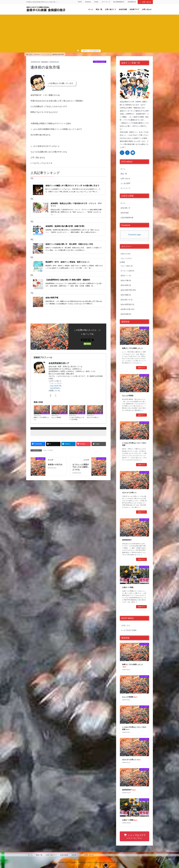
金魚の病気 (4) (126, 285)
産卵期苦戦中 (127, 540)
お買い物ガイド (51, 855)
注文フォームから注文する (91, 51)
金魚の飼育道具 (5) (127, 304)
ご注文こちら (125, 625)
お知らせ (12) (125, 254)
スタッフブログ (100, 62)
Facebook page (134, 235)
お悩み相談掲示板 (127, 218)
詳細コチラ (141, 368)
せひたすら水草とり (93, 421)
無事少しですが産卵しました (41, 422)
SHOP (80, 2)
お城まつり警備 (128, 587)
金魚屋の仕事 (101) (127, 309)
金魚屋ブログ (76, 855)
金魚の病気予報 (56, 390)
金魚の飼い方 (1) (127, 300)
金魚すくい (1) (126, 275)
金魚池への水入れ (55, 468)
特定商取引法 (132, 2)
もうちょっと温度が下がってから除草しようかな (81, 471)
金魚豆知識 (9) (126, 314)
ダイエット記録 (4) (127, 271)
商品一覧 (124, 174)
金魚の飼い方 (125, 208)
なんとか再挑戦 (56, 421)
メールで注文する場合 (129, 630)
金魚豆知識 (125, 213)
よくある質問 (125, 183)
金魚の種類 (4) (126, 295)
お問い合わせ (145, 2)
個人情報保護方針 (119, 2)
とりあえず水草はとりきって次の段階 (77, 422)
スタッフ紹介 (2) (127, 266)
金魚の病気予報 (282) (128, 290)
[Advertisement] (89, 32)
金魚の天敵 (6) (126, 280)
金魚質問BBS (55, 392)
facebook (88, 2)
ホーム (123, 169)
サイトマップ (106, 2)
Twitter (96, 2)
